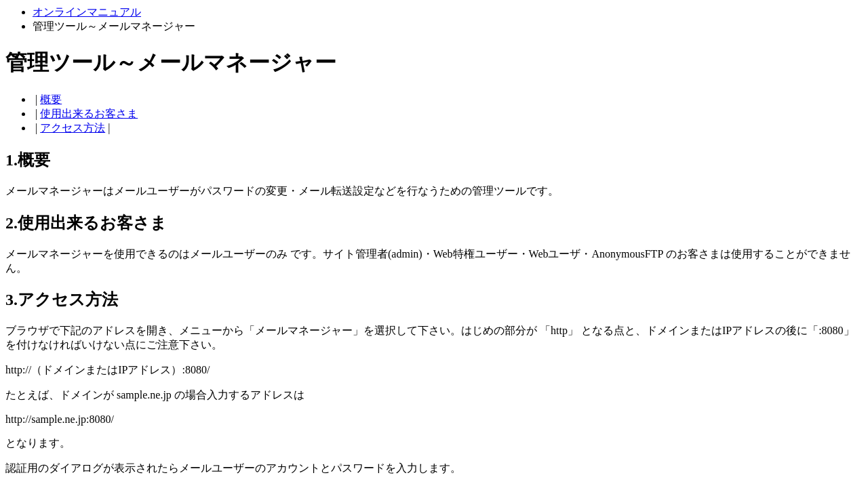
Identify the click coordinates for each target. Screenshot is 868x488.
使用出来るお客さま (89, 114)
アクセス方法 (73, 128)
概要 (51, 99)
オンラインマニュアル (87, 12)
